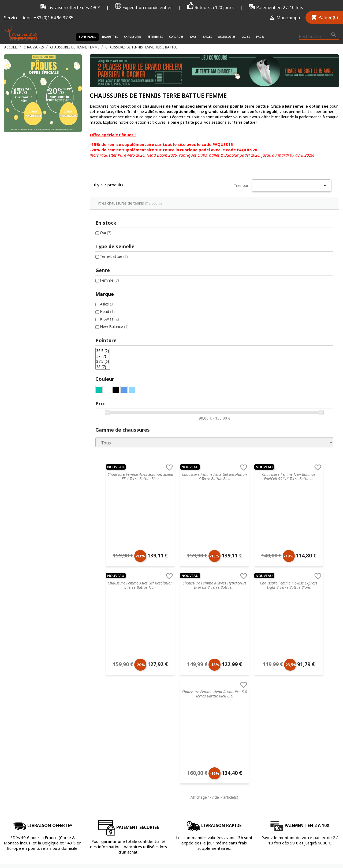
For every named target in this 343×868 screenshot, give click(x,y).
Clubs (246, 37)
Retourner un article (107, 641)
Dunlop (221, 641)
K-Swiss (24, 265)
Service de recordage (108, 620)
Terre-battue (28, 202)
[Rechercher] (319, 37)
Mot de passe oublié (295, 627)
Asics (21, 250)
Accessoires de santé (171, 634)
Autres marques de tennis (237, 676)
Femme (24, 226)
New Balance (29, 273)
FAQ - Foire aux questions (112, 634)
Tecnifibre (223, 614)
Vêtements (155, 37)
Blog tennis (100, 627)
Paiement (98, 683)
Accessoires (227, 37)
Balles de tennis (166, 655)
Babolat (221, 648)
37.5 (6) (18, 310)
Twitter (320, 773)
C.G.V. (94, 614)
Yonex (220, 655)
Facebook (307, 773)
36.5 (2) (18, 298)
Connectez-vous (291, 614)
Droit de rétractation (108, 669)
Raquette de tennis (169, 614)
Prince (220, 627)
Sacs (193, 37)
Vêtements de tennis (170, 627)
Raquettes (110, 37)
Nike (218, 634)
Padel (260, 37)
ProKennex (224, 662)
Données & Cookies (107, 676)
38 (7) (18, 316)
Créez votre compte (294, 620)
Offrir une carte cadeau (110, 704)
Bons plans (87, 37)
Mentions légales (105, 662)
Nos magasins (102, 648)
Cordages (176, 37)
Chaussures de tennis (171, 620)
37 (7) (18, 304)
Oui (20, 178)
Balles (207, 37)
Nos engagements (106, 655)
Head (22, 258)
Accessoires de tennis (171, 662)
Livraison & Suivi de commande (117, 690)
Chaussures (133, 37)
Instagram (333, 773)
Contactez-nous (104, 697)
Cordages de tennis (169, 641)
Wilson (220, 669)
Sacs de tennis (165, 648)
